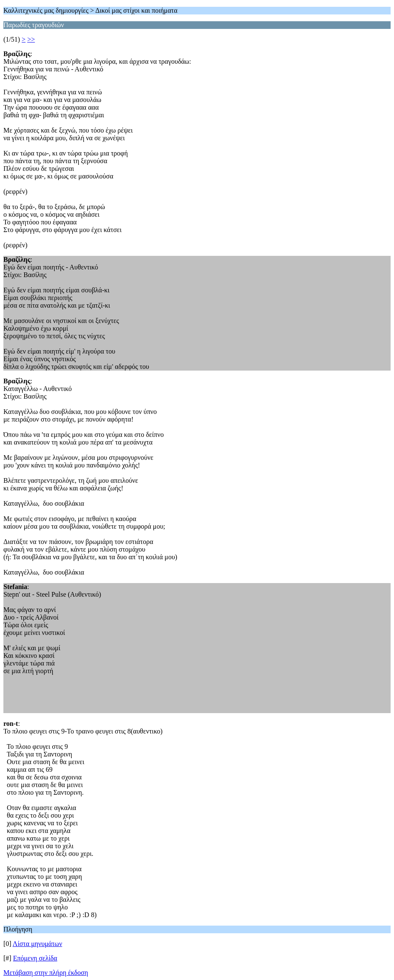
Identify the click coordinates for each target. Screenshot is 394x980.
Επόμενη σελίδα (35, 958)
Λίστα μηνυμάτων (38, 944)
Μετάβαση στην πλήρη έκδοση (46, 973)
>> (31, 39)
